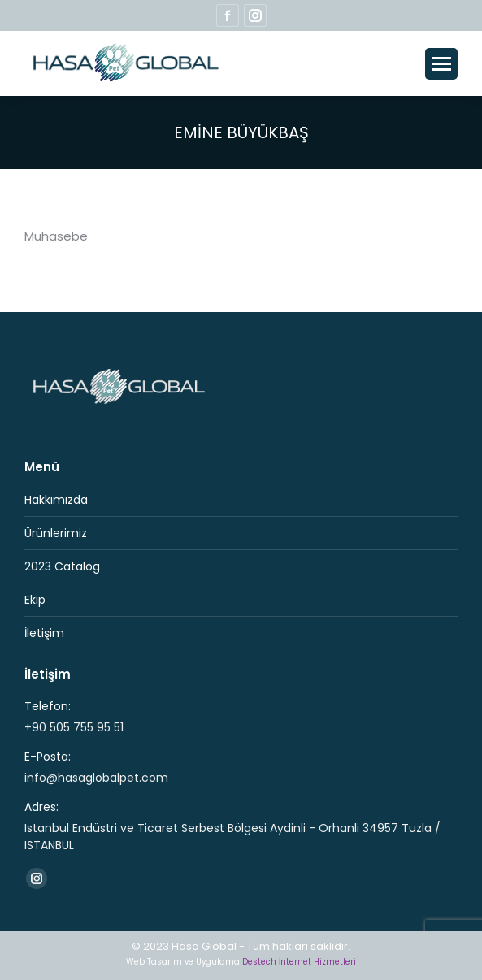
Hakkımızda (56, 500)
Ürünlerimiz (56, 533)
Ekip (35, 600)
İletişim (44, 633)
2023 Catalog (62, 566)
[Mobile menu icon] (441, 64)
